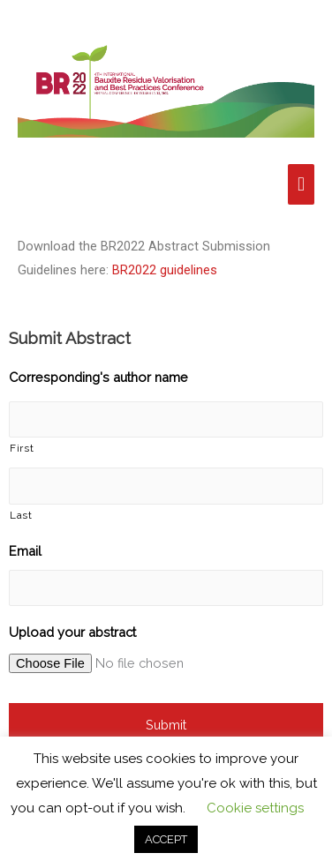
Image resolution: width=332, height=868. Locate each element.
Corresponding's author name (98, 377)
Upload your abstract (72, 632)
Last (21, 515)
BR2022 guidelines (165, 270)
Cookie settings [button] (255, 808)
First (22, 448)
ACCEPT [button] (166, 839)
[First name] (166, 419)
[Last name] (166, 486)
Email (25, 551)
